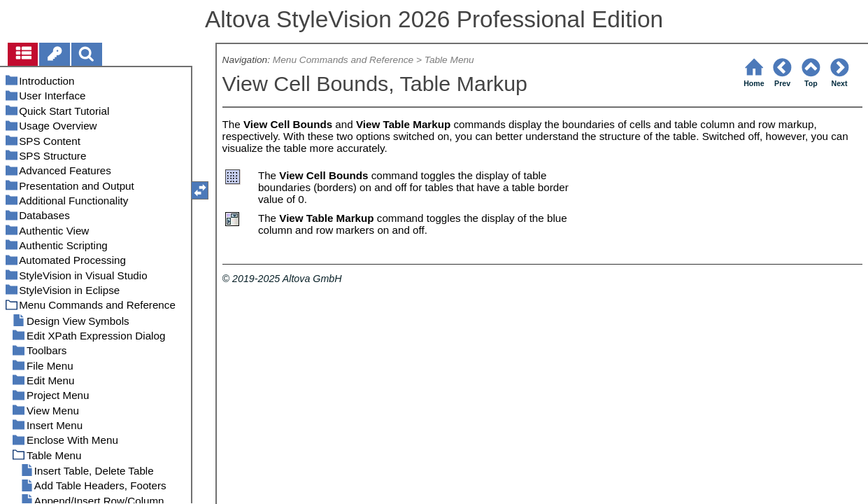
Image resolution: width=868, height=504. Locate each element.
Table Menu (449, 60)
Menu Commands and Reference (343, 60)
